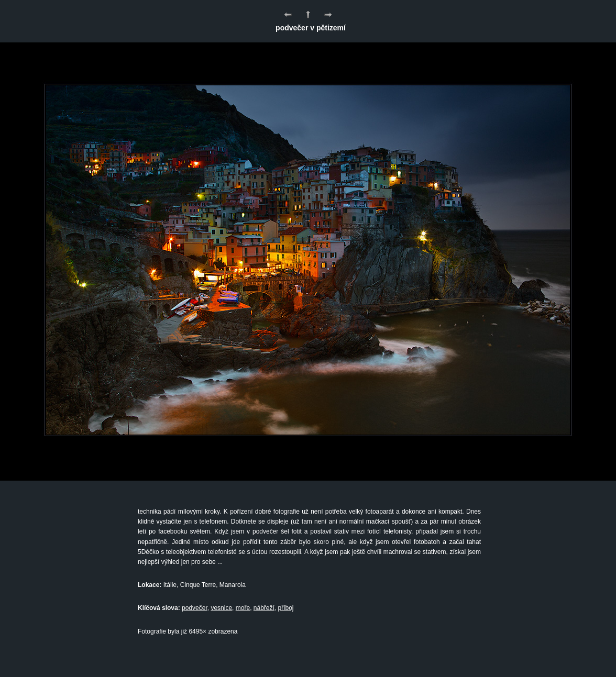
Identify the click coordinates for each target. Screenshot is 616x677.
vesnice (221, 608)
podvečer (195, 608)
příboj (286, 608)
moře (243, 608)
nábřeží (264, 608)
